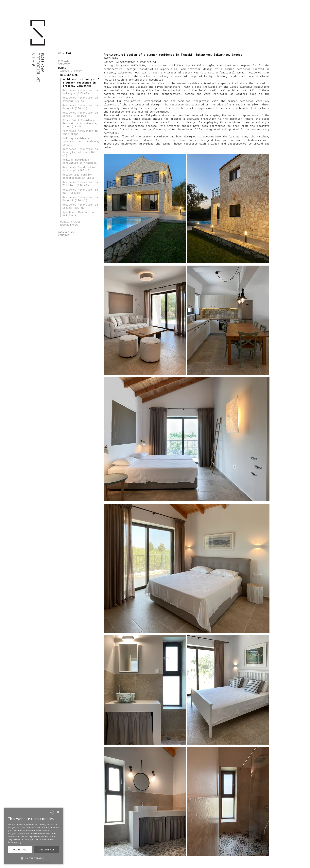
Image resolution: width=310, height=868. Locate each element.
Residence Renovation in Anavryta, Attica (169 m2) (80, 152)
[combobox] (52, 813)
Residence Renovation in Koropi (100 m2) (80, 114)
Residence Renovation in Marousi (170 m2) (80, 199)
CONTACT (64, 235)
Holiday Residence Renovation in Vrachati (80, 161)
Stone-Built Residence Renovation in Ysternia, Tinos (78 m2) (80, 123)
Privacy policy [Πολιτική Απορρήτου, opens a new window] (15, 842)
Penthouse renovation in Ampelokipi (80, 132)
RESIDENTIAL (69, 75)
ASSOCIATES (66, 232)
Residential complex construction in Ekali (78, 176)
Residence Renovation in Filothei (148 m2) (80, 184)
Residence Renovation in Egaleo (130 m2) (80, 206)
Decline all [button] (47, 850)
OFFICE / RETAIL (72, 71)
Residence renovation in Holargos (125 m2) (80, 92)
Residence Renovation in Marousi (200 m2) (80, 107)
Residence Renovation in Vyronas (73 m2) (80, 99)
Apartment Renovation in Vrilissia (80, 214)
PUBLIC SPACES (70, 222)
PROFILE (63, 61)
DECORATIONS (69, 225)
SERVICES (64, 64)
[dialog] (34, 836)
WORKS (62, 68)
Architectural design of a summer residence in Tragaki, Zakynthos (81, 83)
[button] (34, 858)
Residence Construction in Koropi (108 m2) (79, 169)
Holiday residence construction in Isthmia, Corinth (81, 141)
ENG (68, 53)
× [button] (58, 812)
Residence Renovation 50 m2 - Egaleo (80, 191)
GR (60, 53)
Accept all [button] (20, 850)
